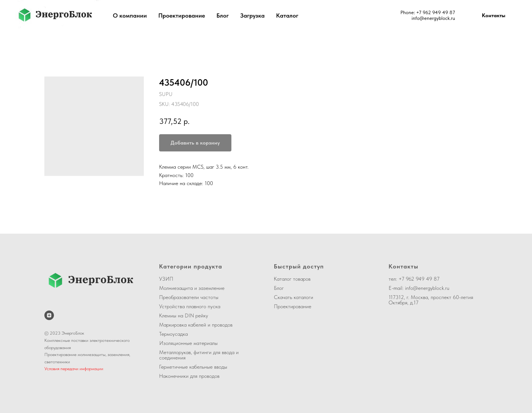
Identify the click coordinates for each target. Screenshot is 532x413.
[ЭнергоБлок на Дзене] (49, 315)
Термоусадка (173, 334)
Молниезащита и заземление (192, 288)
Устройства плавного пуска (190, 306)
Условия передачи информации (74, 369)
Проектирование (182, 15)
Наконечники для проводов (189, 376)
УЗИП (166, 279)
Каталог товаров (292, 279)
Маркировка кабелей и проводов (196, 325)
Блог (223, 15)
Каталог (287, 15)
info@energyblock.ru (433, 18)
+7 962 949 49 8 (434, 12)
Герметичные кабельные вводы (193, 367)
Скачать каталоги (294, 297)
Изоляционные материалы (188, 343)
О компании (130, 15)
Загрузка (252, 15)
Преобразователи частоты (189, 297)
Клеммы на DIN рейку (184, 315)
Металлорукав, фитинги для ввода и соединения (199, 355)
